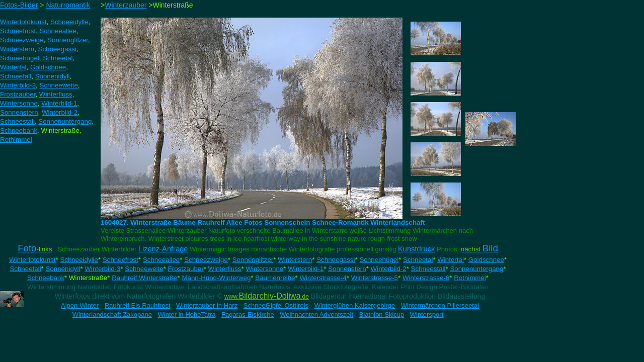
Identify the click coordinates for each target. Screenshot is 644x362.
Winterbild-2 (389, 269)
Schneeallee (161, 260)
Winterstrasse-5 (375, 278)
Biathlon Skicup (382, 314)
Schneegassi (336, 260)
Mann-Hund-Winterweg (216, 278)
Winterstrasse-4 (323, 278)
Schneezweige (206, 260)
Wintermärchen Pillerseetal (440, 305)
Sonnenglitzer (253, 260)
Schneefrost (120, 260)
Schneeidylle (79, 260)
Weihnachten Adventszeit (316, 314)
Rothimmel (470, 278)
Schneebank (46, 278)
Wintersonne (264, 269)
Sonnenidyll (63, 269)
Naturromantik (68, 5)
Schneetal (418, 260)
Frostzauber (186, 269)
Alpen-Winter (80, 305)
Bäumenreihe (275, 278)
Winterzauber (126, 5)
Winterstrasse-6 (426, 278)
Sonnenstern (347, 269)
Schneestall (428, 269)
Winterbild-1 (306, 269)
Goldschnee (486, 260)
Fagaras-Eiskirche (248, 314)
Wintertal (451, 260)
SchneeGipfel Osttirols (276, 305)
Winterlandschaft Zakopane (112, 314)
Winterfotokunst (32, 260)
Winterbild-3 (102, 269)
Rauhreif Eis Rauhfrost (138, 305)
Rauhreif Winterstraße (144, 278)
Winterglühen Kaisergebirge (355, 305)
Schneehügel (379, 260)
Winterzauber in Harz (207, 305)
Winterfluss (225, 269)
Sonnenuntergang (476, 269)
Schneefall (25, 269)
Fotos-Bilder (19, 5)
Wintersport (427, 314)
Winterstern (295, 260)
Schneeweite (144, 269)
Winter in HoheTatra (187, 314)
